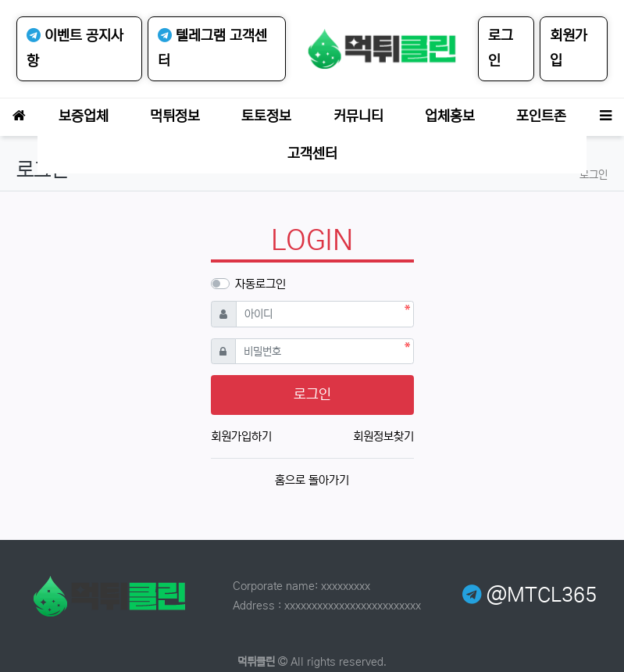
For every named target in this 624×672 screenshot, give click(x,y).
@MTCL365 (530, 595)
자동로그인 (260, 284)
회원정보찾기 (383, 436)
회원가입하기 (241, 436)
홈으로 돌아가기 (312, 480)
